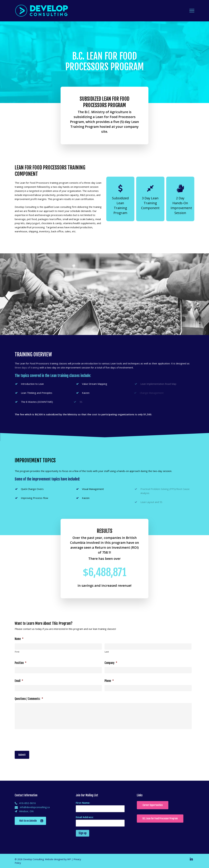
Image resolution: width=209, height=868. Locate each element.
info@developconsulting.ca (35, 807)
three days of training (27, 367)
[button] (192, 11)
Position (21, 663)
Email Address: (85, 817)
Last (107, 652)
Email (19, 681)
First (17, 652)
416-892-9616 (27, 803)
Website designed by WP (58, 859)
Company (111, 663)
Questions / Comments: (29, 699)
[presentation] (40, 739)
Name (19, 639)
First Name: (83, 803)
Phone (109, 681)
